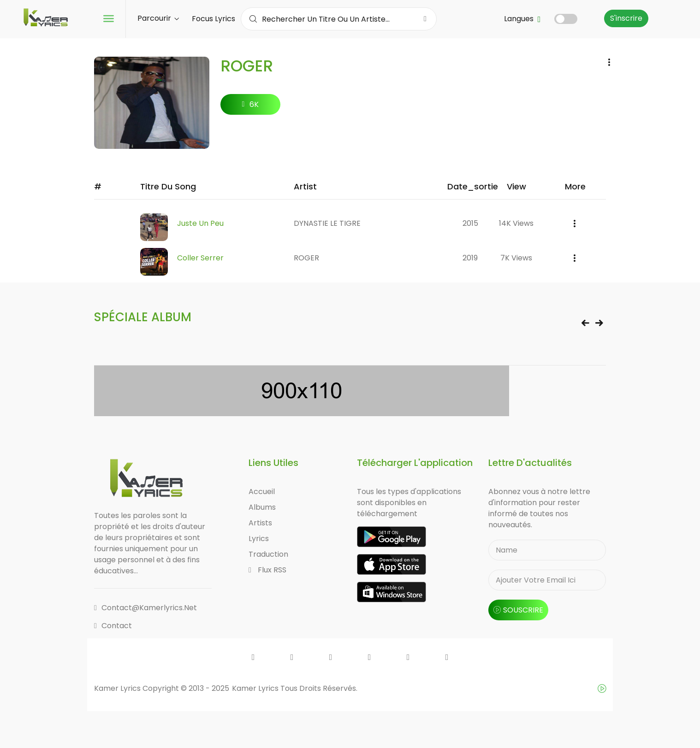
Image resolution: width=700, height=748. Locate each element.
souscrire (518, 610)
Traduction (268, 554)
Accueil (262, 492)
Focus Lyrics (214, 19)
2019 (470, 258)
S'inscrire (626, 18)
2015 (470, 223)
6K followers (251, 107)
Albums (262, 507)
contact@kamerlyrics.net (145, 608)
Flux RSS (267, 570)
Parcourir (158, 18)
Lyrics (259, 539)
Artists (260, 523)
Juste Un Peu (200, 223)
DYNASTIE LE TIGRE (327, 223)
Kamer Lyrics (256, 688)
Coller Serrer (200, 258)
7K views (516, 258)
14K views (516, 223)
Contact (113, 626)
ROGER (306, 258)
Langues (522, 19)
